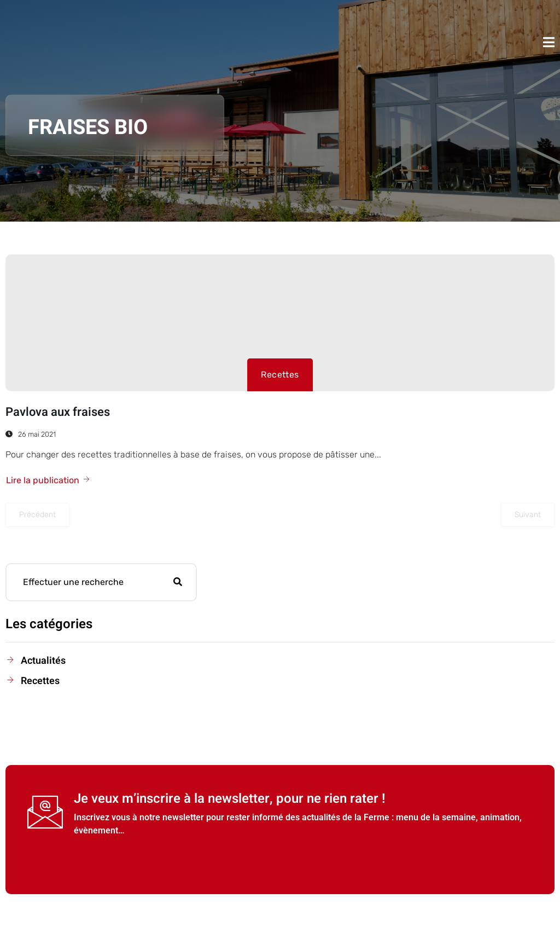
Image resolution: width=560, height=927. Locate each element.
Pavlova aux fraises (58, 412)
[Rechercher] (178, 582)
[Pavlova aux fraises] (280, 323)
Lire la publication (48, 480)
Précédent (37, 515)
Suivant (528, 515)
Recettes (280, 375)
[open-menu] (549, 42)
